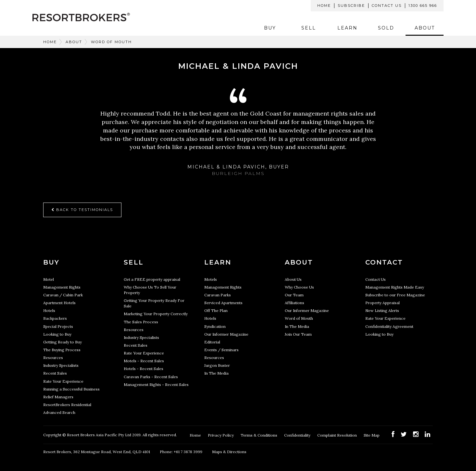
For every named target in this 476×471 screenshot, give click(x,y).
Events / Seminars (221, 350)
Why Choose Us (299, 287)
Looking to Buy (57, 334)
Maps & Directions (229, 452)
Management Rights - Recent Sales (156, 384)
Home (324, 6)
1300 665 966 (423, 6)
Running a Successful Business (71, 389)
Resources (53, 358)
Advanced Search (59, 412)
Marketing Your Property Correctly (156, 314)
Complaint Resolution (338, 435)
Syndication (215, 326)
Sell (309, 28)
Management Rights (62, 287)
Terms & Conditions (259, 435)
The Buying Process (62, 350)
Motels (211, 279)
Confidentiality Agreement (389, 326)
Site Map (372, 435)
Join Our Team (298, 334)
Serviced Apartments (223, 303)
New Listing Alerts (382, 310)
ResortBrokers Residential (67, 405)
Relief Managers (58, 397)
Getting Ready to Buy (63, 342)
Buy (270, 28)
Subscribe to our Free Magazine (395, 295)
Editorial (212, 342)
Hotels (49, 310)
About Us (293, 279)
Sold (386, 28)
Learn (347, 28)
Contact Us (387, 6)
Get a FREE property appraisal (152, 279)
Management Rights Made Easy (395, 287)
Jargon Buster (217, 365)
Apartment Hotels (59, 303)
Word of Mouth (111, 42)
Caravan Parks (218, 295)
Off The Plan (216, 310)
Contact (384, 262)
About (425, 28)
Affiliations (294, 303)
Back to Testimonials (82, 210)
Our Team (294, 295)
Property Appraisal (382, 303)
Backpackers (55, 318)
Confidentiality (298, 435)
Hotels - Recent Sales (144, 369)
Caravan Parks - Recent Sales (151, 377)
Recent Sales (55, 373)
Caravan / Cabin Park (63, 295)
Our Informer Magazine (226, 334)
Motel (49, 279)
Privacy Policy (221, 435)
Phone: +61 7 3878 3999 (181, 452)
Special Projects (58, 326)
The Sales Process (141, 322)
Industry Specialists (61, 365)
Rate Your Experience (63, 381)
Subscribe (351, 6)
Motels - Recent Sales (144, 361)
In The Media (216, 373)
